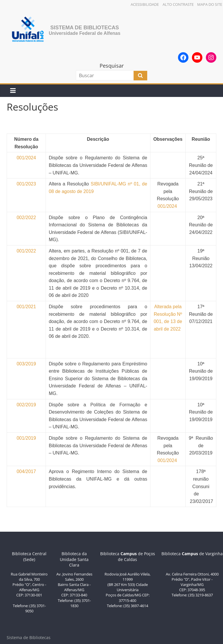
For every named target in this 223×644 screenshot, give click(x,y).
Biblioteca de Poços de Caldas (128, 556)
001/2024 (168, 206)
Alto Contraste (178, 4)
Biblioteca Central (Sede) (29, 556)
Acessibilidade (145, 4)
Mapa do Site (210, 4)
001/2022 (26, 251)
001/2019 (26, 438)
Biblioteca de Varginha (192, 554)
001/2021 (26, 307)
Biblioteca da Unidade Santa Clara (74, 559)
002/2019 (26, 405)
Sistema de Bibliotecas (84, 28)
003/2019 (26, 364)
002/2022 (26, 218)
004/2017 (26, 471)
